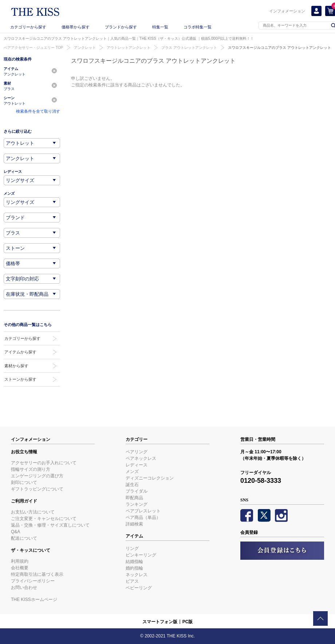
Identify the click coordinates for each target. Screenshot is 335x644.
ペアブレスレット (143, 511)
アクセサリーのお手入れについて (44, 463)
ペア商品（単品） (143, 517)
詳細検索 (134, 524)
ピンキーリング (141, 555)
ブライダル (137, 491)
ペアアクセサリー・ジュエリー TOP (33, 48)
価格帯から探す (76, 27)
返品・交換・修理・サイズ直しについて (50, 525)
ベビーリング (139, 588)
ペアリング (137, 452)
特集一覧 (160, 27)
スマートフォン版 (160, 622)
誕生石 (132, 485)
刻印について (24, 482)
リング (132, 548)
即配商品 (134, 498)
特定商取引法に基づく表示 (37, 574)
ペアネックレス (141, 458)
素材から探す (16, 366)
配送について (24, 538)
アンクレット (85, 48)
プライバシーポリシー (33, 581)
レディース (137, 465)
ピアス (132, 581)
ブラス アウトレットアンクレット (189, 48)
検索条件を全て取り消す (38, 111)
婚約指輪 (134, 568)
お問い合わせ (24, 587)
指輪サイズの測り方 (31, 469)
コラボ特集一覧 (198, 27)
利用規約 (20, 561)
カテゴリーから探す (28, 27)
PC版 (188, 622)
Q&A (15, 532)
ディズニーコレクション (150, 478)
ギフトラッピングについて (37, 489)
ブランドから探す (121, 27)
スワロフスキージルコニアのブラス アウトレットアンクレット (279, 48)
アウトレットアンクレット (129, 48)
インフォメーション (287, 11)
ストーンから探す (20, 379)
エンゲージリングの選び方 (37, 476)
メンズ (132, 472)
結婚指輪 (134, 562)
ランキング (137, 504)
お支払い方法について (33, 512)
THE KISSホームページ (34, 600)
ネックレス (137, 575)
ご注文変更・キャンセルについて (44, 519)
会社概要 (20, 568)
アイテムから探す (20, 352)
